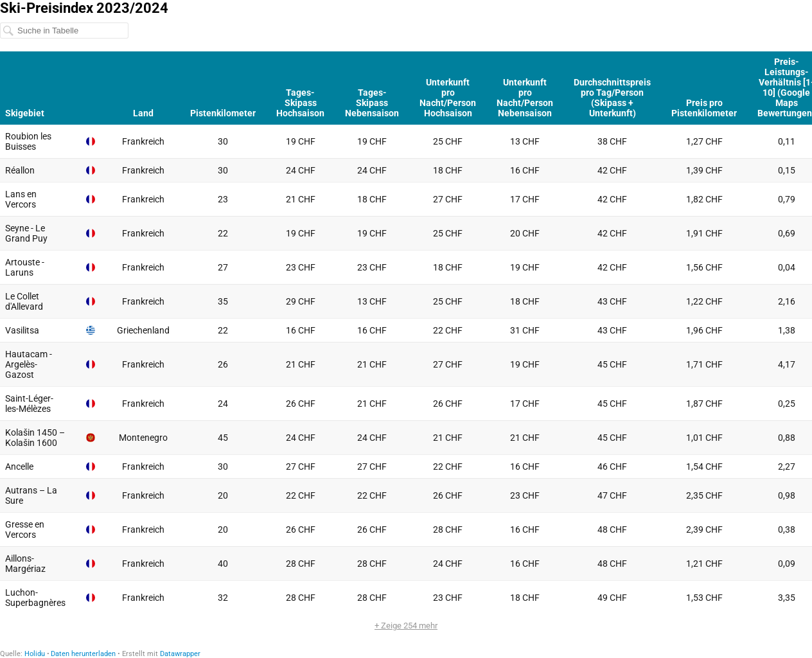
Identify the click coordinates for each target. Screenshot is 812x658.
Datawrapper (180, 654)
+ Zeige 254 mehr (406, 626)
